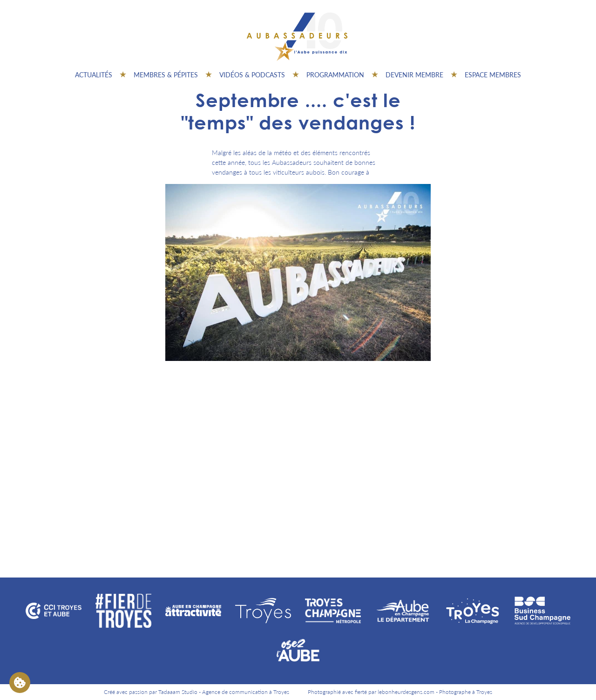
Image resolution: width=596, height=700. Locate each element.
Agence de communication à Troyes (246, 692)
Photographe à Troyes (466, 692)
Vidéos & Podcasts (252, 75)
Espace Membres (493, 75)
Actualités (94, 75)
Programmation (335, 75)
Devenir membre (414, 75)
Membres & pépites (166, 75)
